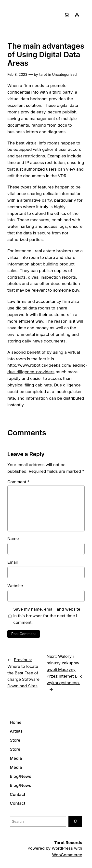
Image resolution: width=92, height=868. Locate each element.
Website (15, 586)
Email (13, 562)
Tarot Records (68, 843)
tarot (43, 74)
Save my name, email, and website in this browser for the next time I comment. (47, 616)
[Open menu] (56, 15)
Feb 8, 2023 (17, 74)
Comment (18, 482)
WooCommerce (67, 855)
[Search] (75, 821)
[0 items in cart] (67, 15)
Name (13, 538)
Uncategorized (64, 74)
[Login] (77, 15)
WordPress (62, 848)
